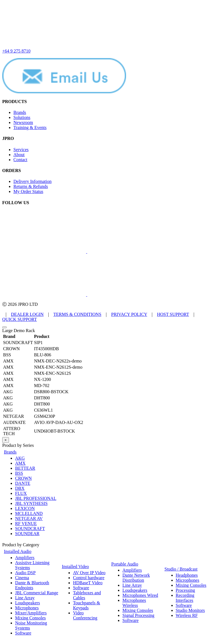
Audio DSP (25, 573)
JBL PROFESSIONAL (36, 498)
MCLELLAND (29, 513)
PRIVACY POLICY (129, 314)
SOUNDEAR (27, 534)
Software (23, 633)
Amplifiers (25, 558)
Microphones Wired (140, 595)
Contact (20, 160)
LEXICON (25, 508)
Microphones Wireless (134, 603)
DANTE (23, 483)
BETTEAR (25, 468)
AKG (20, 458)
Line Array (25, 598)
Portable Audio (125, 564)
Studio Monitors (190, 610)
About (19, 155)
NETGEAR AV (29, 518)
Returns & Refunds (31, 186)
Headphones (187, 575)
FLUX (21, 493)
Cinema (22, 578)
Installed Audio (18, 551)
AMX (20, 463)
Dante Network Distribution (136, 578)
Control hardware (89, 578)
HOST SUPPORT (173, 314)
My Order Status (28, 191)
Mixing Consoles (30, 618)
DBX (20, 488)
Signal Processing (138, 615)
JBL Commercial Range (37, 593)
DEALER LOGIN (27, 314)
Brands (20, 112)
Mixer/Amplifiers (31, 613)
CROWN (23, 478)
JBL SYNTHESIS (31, 503)
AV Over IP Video (89, 573)
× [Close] (6, 440)
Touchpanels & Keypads (86, 605)
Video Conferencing (85, 615)
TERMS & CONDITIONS (77, 314)
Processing (185, 590)
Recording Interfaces (185, 598)
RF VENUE (26, 523)
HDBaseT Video (88, 583)
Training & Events (30, 127)
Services (21, 150)
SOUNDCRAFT (30, 529)
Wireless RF (187, 615)
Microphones (27, 608)
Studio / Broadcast (181, 569)
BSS (19, 473)
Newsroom (23, 122)
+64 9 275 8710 (16, 51)
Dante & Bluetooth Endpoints (32, 585)
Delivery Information (32, 181)
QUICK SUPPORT (20, 319)
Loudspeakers (28, 603)
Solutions (22, 117)
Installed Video (75, 567)
